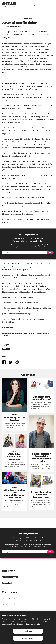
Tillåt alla (28, 631)
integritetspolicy (41, 546)
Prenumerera (41, 4)
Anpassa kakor (28, 638)
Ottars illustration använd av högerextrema (41, 495)
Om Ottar (8, 571)
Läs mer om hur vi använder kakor (30, 624)
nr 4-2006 (6, 349)
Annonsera (8, 599)
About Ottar (9, 605)
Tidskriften (10, 577)
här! (33, 334)
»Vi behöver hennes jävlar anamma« (15, 457)
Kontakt (8, 583)
